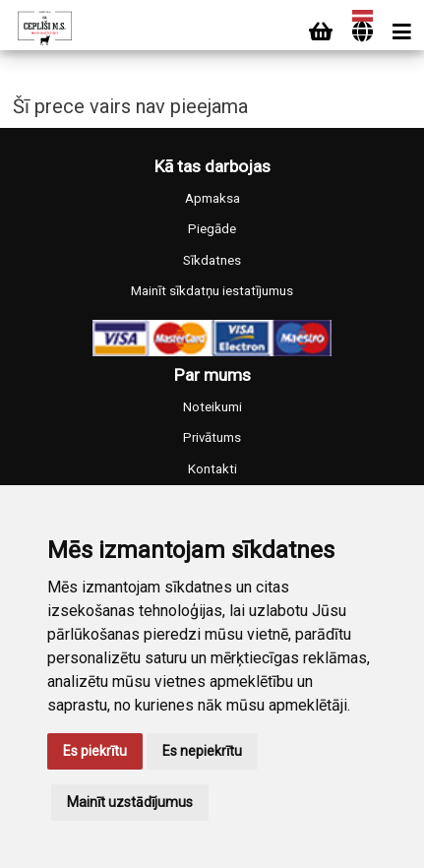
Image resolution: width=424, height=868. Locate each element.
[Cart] (321, 32)
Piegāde (212, 229)
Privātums (212, 437)
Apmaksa (212, 198)
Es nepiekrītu (202, 751)
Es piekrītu (95, 751)
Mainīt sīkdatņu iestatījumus (212, 291)
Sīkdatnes (212, 260)
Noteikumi (212, 407)
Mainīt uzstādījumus (130, 802)
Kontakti (212, 469)
